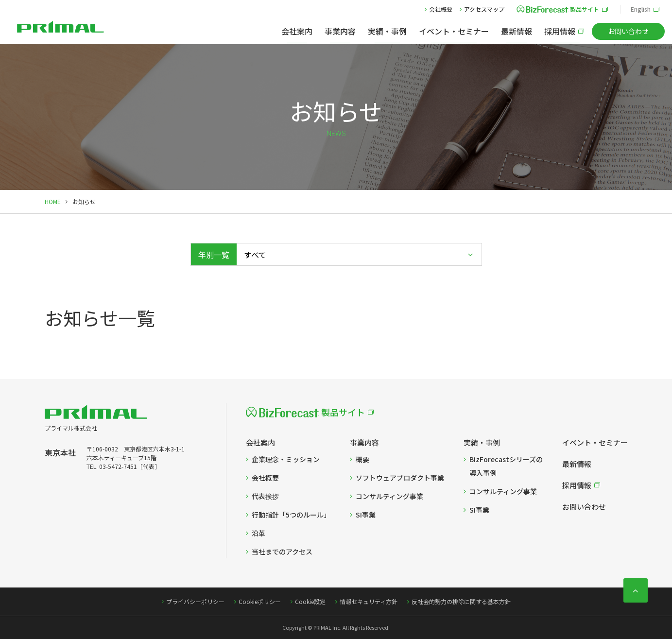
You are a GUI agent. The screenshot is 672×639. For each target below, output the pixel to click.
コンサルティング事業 (389, 496)
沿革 (258, 533)
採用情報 (560, 31)
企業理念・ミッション (286, 459)
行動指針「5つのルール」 (291, 515)
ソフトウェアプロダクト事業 (400, 478)
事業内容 (340, 31)
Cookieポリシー (260, 601)
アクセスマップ (484, 9)
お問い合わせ (628, 31)
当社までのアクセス (282, 552)
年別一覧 (214, 255)
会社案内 (297, 31)
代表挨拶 (265, 496)
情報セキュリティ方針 (369, 601)
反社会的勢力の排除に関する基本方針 (461, 601)
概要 (362, 459)
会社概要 (441, 9)
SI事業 (366, 515)
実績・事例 (387, 31)
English (641, 9)
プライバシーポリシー (195, 601)
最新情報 (517, 31)
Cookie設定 (310, 601)
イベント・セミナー (454, 31)
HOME (53, 201)
